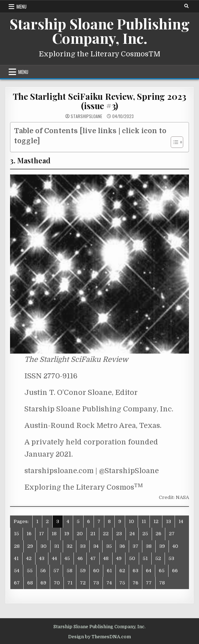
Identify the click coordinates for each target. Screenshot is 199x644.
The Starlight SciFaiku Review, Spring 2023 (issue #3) (100, 101)
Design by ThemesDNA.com (99, 637)
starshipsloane (86, 116)
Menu (22, 6)
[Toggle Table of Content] (173, 142)
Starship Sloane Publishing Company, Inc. (100, 31)
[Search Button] (186, 6)
